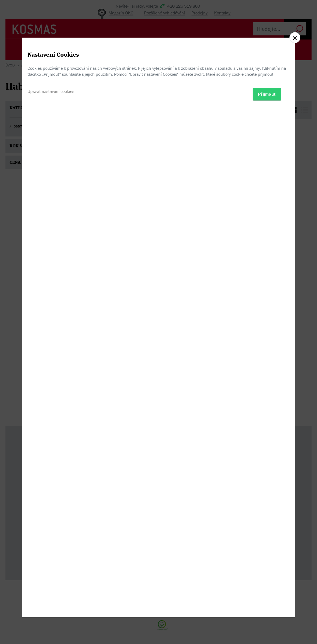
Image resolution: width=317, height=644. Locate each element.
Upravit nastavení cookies (51, 347)
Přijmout (267, 350)
